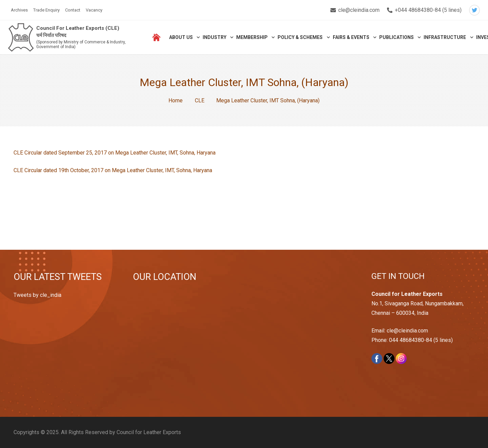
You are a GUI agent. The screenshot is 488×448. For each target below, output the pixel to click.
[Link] (21, 37)
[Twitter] (474, 10)
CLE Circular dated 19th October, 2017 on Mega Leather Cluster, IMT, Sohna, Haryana (113, 170)
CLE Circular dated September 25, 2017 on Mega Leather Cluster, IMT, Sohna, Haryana (115, 153)
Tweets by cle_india (37, 295)
